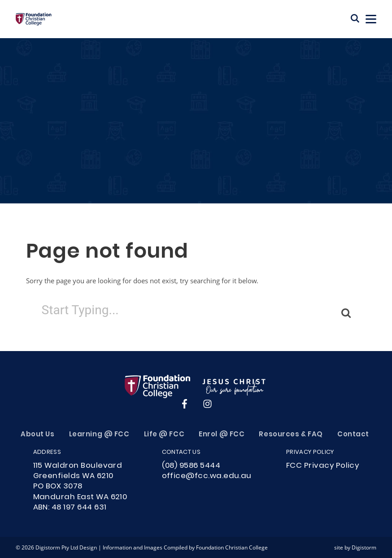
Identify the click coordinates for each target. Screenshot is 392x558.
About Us (38, 435)
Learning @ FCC (99, 435)
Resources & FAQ (291, 435)
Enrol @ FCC (222, 435)
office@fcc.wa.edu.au (207, 476)
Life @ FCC (164, 435)
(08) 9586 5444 (191, 466)
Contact (353, 435)
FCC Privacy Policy (322, 466)
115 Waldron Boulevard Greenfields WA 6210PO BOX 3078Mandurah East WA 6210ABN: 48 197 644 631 (80, 487)
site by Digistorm (355, 547)
